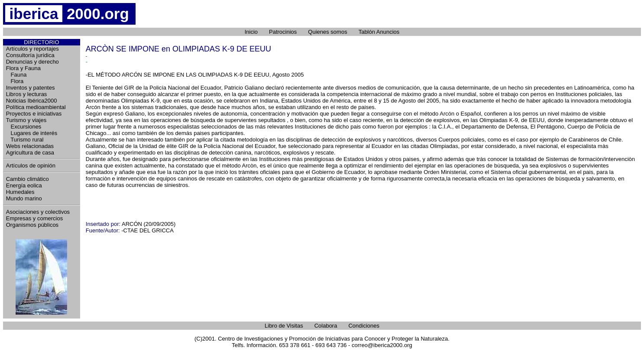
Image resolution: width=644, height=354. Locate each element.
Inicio (251, 32)
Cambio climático (28, 179)
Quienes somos (327, 32)
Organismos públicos (32, 225)
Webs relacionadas (30, 146)
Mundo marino (24, 198)
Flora (15, 81)
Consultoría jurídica (30, 55)
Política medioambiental (36, 107)
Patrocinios (283, 32)
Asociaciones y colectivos (38, 212)
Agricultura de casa (30, 153)
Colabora (326, 326)
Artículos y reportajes (32, 49)
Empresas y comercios (34, 218)
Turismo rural (25, 140)
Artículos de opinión (31, 166)
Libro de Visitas (284, 326)
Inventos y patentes (31, 88)
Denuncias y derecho (32, 62)
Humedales (20, 192)
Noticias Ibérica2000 (32, 101)
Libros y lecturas (27, 94)
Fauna (16, 75)
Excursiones (24, 127)
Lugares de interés (32, 133)
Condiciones (364, 326)
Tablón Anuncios (379, 32)
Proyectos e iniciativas (34, 114)
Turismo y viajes (26, 120)
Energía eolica (24, 185)
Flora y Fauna (23, 68)
